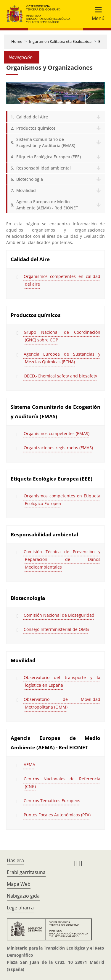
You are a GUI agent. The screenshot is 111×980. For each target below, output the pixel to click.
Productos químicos (36, 128)
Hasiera (15, 860)
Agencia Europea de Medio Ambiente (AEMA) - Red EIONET (47, 205)
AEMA (29, 765)
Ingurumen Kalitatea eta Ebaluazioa (60, 41)
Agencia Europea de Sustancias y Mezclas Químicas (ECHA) (62, 358)
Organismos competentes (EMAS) (57, 433)
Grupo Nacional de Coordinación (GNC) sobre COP (62, 336)
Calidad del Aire (32, 117)
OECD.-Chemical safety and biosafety (60, 376)
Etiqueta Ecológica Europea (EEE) (49, 157)
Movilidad (26, 190)
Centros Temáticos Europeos (52, 801)
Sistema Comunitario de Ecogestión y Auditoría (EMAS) (46, 142)
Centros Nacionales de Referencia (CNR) (62, 783)
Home (17, 41)
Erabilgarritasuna (26, 872)
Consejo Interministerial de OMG (56, 629)
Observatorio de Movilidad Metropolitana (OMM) (62, 703)
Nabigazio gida (23, 896)
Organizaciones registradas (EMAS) (58, 448)
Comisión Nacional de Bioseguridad (59, 615)
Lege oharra (20, 908)
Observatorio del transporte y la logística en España (62, 681)
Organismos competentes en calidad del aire (62, 280)
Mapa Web (19, 884)
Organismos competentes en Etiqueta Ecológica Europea (62, 500)
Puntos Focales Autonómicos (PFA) (57, 815)
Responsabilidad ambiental (44, 168)
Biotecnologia (30, 179)
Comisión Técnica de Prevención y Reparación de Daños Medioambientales (62, 559)
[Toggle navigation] (96, 14)
